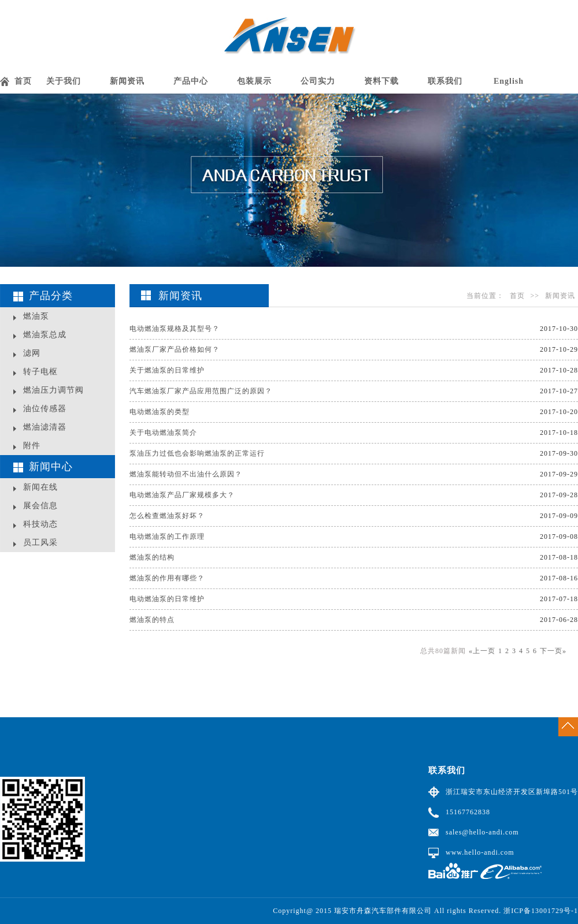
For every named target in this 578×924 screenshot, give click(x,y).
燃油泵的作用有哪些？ (167, 578)
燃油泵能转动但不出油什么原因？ (186, 474)
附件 (32, 446)
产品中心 (191, 81)
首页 (23, 81)
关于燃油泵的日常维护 (167, 370)
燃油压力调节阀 (53, 390)
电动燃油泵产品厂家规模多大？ (182, 495)
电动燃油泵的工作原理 (167, 536)
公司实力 (318, 81)
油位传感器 (45, 409)
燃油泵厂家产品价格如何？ (175, 349)
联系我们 (445, 81)
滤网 (32, 353)
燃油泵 (36, 316)
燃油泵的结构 (152, 557)
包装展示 (254, 81)
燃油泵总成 (45, 335)
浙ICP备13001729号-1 (541, 911)
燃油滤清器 (45, 427)
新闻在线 (40, 487)
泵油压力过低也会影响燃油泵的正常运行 (197, 453)
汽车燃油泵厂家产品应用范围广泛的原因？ (201, 391)
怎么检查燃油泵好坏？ (167, 516)
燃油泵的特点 (152, 620)
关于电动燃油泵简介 (163, 433)
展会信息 (40, 506)
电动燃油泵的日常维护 (167, 599)
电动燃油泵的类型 (160, 412)
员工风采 (40, 543)
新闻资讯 (127, 81)
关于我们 (64, 81)
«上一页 (482, 651)
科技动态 (40, 524)
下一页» (553, 651)
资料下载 (381, 81)
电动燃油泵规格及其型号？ (175, 329)
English (509, 81)
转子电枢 (40, 372)
